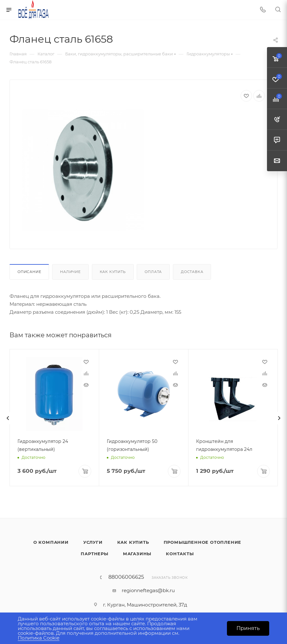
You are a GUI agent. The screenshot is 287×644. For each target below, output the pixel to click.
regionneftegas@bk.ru (148, 590)
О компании (51, 542)
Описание (29, 272)
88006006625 (126, 577)
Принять (248, 628)
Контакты (180, 554)
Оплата (153, 272)
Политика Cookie (39, 638)
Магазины (137, 554)
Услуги (93, 542)
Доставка (192, 272)
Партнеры (94, 554)
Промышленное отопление (203, 542)
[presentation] (8, 418)
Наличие (70, 272)
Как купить (113, 272)
